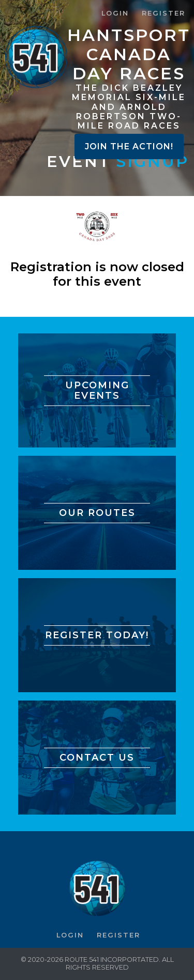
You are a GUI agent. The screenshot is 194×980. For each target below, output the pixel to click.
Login (115, 13)
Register (163, 13)
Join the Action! (129, 146)
